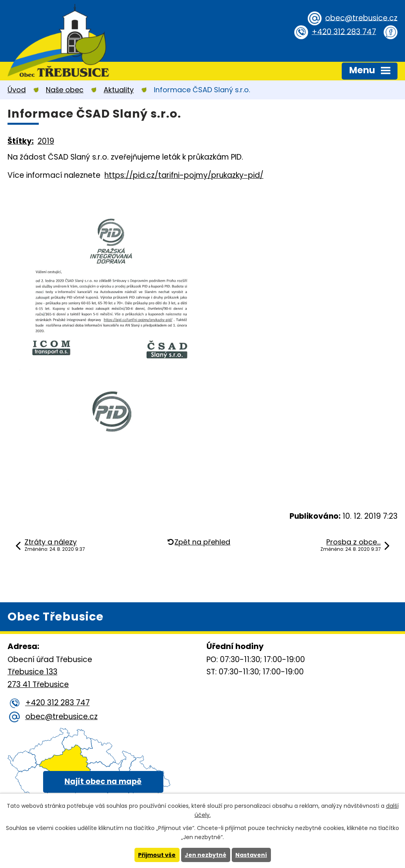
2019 (46, 141)
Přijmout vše (157, 855)
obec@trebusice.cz (361, 18)
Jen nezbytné (205, 855)
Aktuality (119, 90)
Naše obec (65, 90)
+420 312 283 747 (344, 31)
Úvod (17, 90)
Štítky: (21, 141)
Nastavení (251, 855)
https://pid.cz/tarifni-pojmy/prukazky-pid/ (184, 175)
